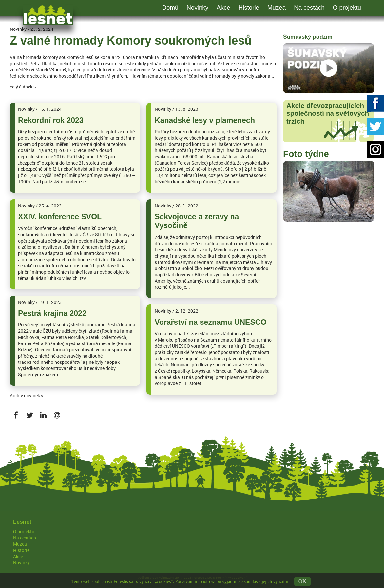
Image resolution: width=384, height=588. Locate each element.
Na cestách (309, 7)
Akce (223, 7)
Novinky (197, 7)
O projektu (347, 7)
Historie (249, 7)
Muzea (277, 7)
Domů (170, 7)
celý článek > (23, 87)
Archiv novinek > (27, 395)
